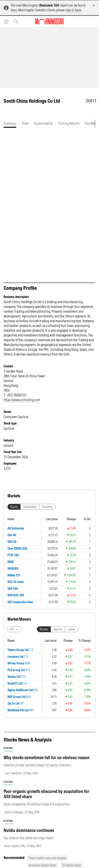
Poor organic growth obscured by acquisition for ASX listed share (46, 794)
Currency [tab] (47, 507)
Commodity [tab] (30, 507)
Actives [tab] (44, 629)
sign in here (73, 10)
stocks (8, 748)
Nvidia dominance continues (29, 830)
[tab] (10, 123)
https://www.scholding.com (22, 400)
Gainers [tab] (58, 629)
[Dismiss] (94, 6)
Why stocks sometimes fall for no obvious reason (47, 757)
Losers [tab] (71, 629)
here (14, 10)
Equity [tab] (14, 507)
